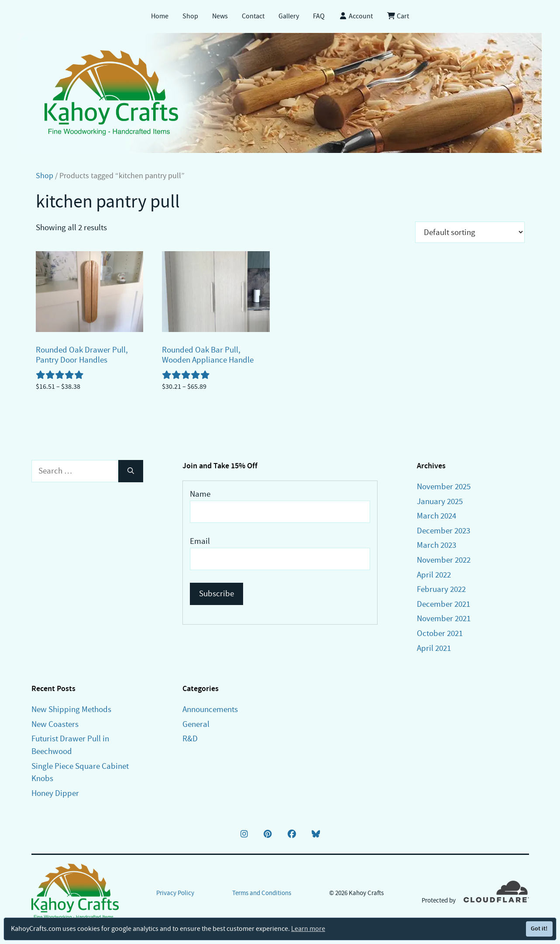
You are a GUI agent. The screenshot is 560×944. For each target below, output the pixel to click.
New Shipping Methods (71, 709)
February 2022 (441, 589)
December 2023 (443, 531)
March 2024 (436, 516)
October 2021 (440, 633)
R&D (190, 738)
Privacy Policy (175, 893)
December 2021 (443, 604)
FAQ (319, 16)
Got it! (539, 928)
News (220, 16)
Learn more (308, 929)
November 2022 (444, 560)
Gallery (289, 16)
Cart (398, 16)
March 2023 (436, 545)
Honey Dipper (55, 793)
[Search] (131, 471)
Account (356, 16)
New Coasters (55, 724)
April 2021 (434, 648)
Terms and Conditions (262, 893)
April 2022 (434, 575)
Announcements (210, 709)
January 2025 (440, 501)
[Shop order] (470, 232)
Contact (253, 16)
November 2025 (444, 486)
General (196, 724)
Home (160, 16)
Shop (190, 16)
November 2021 (444, 618)
